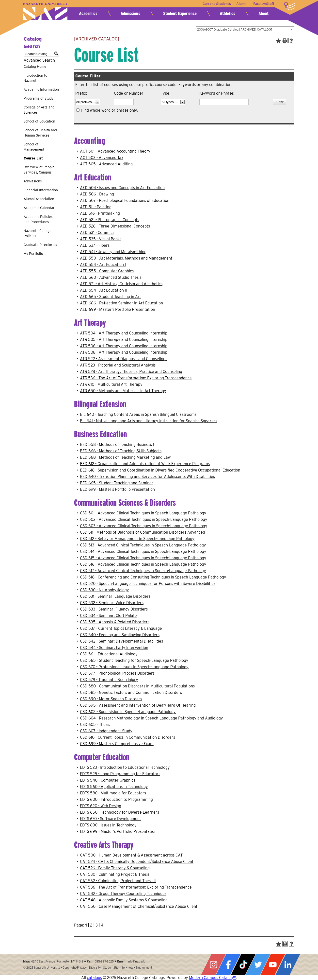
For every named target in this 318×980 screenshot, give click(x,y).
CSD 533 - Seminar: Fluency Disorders (114, 609)
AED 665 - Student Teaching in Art (111, 297)
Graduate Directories (40, 245)
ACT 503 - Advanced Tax (102, 158)
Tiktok (243, 965)
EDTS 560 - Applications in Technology (114, 787)
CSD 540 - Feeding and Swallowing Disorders (120, 635)
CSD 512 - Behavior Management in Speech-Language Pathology (137, 539)
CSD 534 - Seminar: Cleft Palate (108, 616)
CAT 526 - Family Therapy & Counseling (115, 868)
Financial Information (41, 190)
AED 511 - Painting (96, 207)
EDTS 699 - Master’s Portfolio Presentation (118, 831)
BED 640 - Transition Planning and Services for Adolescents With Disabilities (147, 477)
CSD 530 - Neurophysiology (104, 590)
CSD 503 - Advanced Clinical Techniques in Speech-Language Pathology (144, 526)
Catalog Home (35, 67)
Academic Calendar (39, 208)
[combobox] (245, 29)
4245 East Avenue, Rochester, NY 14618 (57, 961)
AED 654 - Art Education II (103, 290)
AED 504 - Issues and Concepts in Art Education (122, 188)
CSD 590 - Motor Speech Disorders (111, 699)
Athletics (228, 13)
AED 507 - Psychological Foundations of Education (125, 201)
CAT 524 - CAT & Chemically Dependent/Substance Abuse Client (137, 862)
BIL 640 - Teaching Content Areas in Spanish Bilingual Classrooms (138, 414)
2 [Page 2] (91, 925)
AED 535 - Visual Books (101, 239)
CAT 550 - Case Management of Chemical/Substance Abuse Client (139, 906)
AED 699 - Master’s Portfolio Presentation (118, 309)
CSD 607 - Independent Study (106, 731)
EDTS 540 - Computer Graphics (108, 780)
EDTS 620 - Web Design (101, 806)
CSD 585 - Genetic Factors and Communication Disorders (131, 692)
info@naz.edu (136, 961)
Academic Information (41, 89)
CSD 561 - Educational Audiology (109, 654)
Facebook (228, 965)
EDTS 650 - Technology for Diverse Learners (119, 812)
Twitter (258, 965)
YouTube (273, 965)
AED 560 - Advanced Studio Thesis (111, 277)
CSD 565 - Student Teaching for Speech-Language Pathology (134, 660)
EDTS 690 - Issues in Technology (108, 825)
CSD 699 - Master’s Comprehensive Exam (117, 744)
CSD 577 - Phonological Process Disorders (117, 673)
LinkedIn (288, 965)
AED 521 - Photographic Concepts (110, 220)
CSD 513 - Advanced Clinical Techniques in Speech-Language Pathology (143, 545)
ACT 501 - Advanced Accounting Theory (115, 151)
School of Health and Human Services (40, 133)
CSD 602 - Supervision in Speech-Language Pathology (128, 712)
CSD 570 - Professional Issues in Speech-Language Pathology (134, 667)
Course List (33, 158)
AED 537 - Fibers (95, 245)
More (289, 6)
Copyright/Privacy (75, 968)
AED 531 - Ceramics (97, 233)
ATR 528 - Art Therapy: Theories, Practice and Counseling (131, 372)
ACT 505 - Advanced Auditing (106, 164)
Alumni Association (39, 199)
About (263, 13)
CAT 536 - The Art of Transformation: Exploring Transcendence (136, 887)
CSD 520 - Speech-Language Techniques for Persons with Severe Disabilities (148, 584)
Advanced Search (39, 60)
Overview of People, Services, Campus (40, 170)
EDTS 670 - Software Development (111, 819)
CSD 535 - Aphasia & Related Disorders (115, 622)
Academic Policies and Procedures (38, 219)
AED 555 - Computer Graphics (107, 271)
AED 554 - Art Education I (103, 265)
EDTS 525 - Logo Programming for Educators (120, 774)
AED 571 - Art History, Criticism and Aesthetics (121, 284)
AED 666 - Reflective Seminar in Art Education (121, 303)
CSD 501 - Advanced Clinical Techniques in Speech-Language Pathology (143, 513)
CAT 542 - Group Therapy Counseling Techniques (123, 894)
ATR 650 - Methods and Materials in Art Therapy (123, 391)
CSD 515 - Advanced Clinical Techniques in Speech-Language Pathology (143, 558)
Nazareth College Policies (38, 233)
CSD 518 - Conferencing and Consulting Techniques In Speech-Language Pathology (153, 577)
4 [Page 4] (102, 925)
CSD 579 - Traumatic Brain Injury (109, 680)
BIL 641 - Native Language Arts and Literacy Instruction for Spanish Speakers (149, 421)
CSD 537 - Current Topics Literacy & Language (121, 628)
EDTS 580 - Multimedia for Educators (113, 793)
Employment (144, 968)
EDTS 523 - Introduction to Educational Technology (125, 767)
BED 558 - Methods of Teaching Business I (117, 445)
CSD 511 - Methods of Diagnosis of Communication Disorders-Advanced (143, 532)
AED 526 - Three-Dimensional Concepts (115, 226)
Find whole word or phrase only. (110, 110)
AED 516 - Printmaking (100, 213)
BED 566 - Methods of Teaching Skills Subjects (121, 451)
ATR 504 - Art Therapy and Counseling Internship (124, 333)
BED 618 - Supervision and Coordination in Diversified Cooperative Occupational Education (160, 470)
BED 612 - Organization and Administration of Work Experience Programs (145, 464)
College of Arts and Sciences (39, 110)
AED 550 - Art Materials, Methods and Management (126, 258)
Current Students (216, 4)
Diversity (95, 968)
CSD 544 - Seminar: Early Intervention (114, 648)
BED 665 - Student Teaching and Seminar (117, 483)
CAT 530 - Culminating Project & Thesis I (116, 874)
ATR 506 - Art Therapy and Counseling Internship (124, 346)
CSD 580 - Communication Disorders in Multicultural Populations (137, 686)
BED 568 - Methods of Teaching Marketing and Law (125, 457)
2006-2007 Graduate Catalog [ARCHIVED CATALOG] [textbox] (235, 29)
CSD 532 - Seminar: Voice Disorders (112, 603)
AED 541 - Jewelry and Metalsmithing (113, 252)
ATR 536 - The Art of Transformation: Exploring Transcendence (136, 378)
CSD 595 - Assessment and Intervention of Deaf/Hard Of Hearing (138, 705)
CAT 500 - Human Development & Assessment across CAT (131, 855)
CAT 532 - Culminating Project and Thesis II (118, 881)
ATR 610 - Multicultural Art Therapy (111, 384)
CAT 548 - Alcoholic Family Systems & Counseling (124, 900)
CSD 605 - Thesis (95, 725)
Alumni (242, 4)
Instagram (213, 965)
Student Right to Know (118, 968)
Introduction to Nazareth (35, 78)
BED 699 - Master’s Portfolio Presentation (117, 489)
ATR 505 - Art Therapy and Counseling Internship (124, 340)
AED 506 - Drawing (97, 194)
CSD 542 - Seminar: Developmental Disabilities (121, 641)
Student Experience (180, 13)
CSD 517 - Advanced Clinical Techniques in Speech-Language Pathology (143, 571)
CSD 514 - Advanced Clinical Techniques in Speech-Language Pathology (143, 551)
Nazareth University (45, 11)
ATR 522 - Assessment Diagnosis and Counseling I (124, 359)
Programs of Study (39, 98)
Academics (88, 13)
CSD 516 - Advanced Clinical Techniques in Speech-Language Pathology (143, 564)
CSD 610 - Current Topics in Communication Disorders (127, 737)
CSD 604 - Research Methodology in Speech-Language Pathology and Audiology (151, 718)
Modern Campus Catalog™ (212, 978)
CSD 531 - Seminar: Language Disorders (115, 596)
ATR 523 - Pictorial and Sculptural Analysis (118, 365)
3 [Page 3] (97, 925)
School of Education (39, 121)
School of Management (34, 147)
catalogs (94, 978)
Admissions (130, 13)
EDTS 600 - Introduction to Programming (116, 799)
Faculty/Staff (264, 4)
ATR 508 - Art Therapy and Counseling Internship (124, 352)
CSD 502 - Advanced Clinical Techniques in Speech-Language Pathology (144, 519)
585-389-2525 (104, 961)
